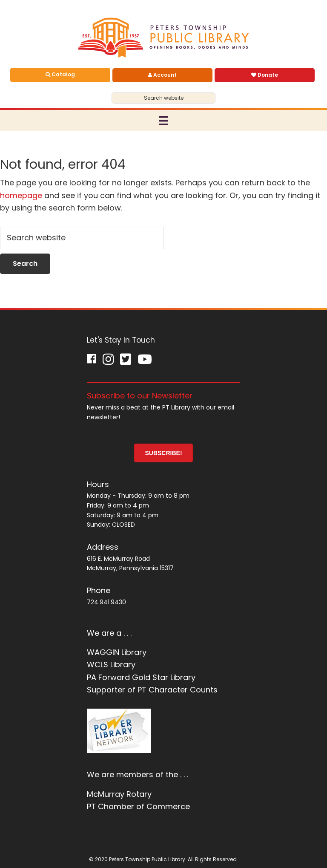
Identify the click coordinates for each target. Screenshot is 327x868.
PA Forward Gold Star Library (141, 677)
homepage (21, 195)
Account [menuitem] (162, 75)
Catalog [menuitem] (60, 74)
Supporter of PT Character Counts (152, 690)
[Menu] (163, 121)
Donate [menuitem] (265, 75)
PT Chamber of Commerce (138, 806)
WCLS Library (111, 665)
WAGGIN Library (117, 652)
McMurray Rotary (119, 794)
